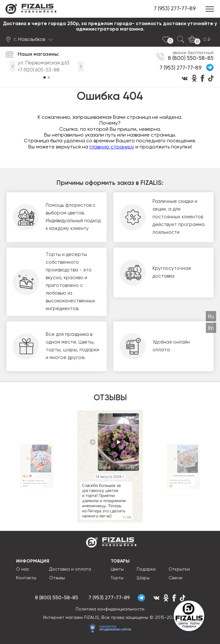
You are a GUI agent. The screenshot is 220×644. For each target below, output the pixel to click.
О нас (23, 569)
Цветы (117, 569)
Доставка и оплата (70, 569)
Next (81, 66)
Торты (117, 578)
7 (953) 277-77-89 (175, 9)
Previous (13, 66)
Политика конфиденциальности (110, 609)
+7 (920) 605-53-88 (39, 70)
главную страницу (112, 147)
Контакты (26, 578)
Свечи (175, 578)
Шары (143, 578)
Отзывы (57, 578)
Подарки (146, 569)
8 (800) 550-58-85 (191, 58)
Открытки (179, 569)
